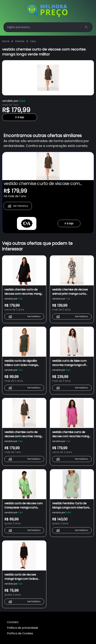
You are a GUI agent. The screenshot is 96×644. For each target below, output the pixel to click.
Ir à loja (20, 117)
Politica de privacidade (23, 628)
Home (6, 41)
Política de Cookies (20, 633)
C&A (33, 41)
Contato (13, 622)
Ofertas (20, 41)
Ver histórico (18, 206)
